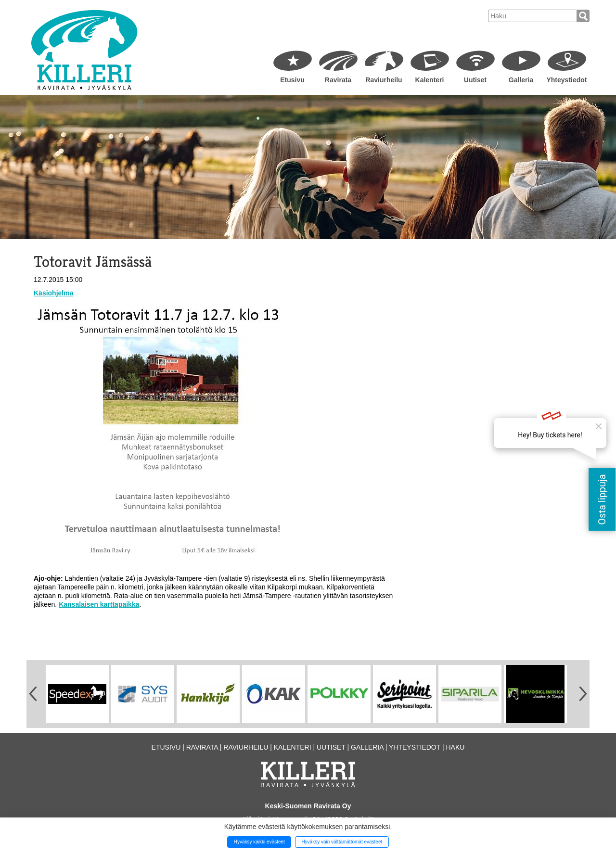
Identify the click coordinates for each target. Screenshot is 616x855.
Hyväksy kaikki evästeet (259, 842)
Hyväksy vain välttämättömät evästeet (342, 842)
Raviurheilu (384, 80)
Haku (455, 747)
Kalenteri (430, 80)
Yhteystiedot (566, 80)
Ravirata (338, 80)
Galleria (521, 80)
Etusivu (292, 80)
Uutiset (475, 80)
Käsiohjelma (53, 293)
